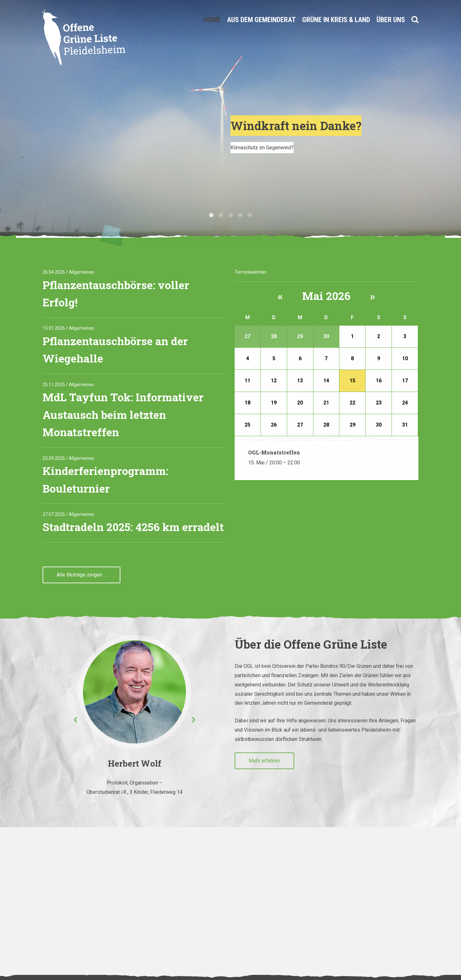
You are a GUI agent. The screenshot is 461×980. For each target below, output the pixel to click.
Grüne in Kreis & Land (336, 20)
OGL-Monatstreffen (274, 452)
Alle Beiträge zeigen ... (81, 575)
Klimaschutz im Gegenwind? (262, 148)
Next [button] (194, 720)
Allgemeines (81, 272)
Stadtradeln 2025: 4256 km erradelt (133, 527)
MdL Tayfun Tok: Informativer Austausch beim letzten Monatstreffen (123, 414)
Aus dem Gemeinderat (261, 20)
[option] (230, 123)
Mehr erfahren (264, 761)
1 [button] (211, 215)
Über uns (391, 20)
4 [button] (240, 215)
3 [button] (230, 215)
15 (352, 381)
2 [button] (221, 215)
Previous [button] (75, 720)
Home (212, 20)
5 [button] (250, 215)
